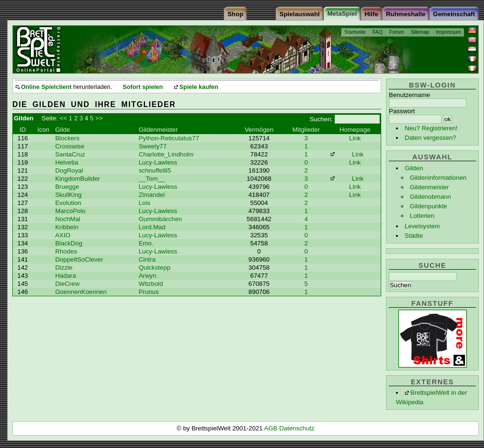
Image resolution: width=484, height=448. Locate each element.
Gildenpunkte (429, 206)
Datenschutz (297, 428)
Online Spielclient (46, 87)
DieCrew (67, 284)
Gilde (63, 130)
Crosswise (70, 146)
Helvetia (67, 162)
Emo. (146, 243)
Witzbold (151, 284)
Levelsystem (422, 226)
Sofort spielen (143, 87)
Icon (44, 130)
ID (23, 130)
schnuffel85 (155, 170)
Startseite (355, 32)
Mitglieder (306, 130)
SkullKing (69, 195)
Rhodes (66, 251)
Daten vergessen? (430, 138)
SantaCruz (70, 154)
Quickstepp (154, 268)
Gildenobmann (430, 197)
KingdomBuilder (78, 179)
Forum (397, 32)
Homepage (355, 130)
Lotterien (422, 216)
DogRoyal (69, 170)
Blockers (67, 138)
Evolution (68, 203)
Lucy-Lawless (158, 162)
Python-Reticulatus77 (169, 138)
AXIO (63, 235)
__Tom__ (152, 179)
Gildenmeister (429, 187)
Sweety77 (153, 146)
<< (63, 118)
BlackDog (69, 243)
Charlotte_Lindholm (166, 154)
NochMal (68, 219)
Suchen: (321, 119)
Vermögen (259, 130)
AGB (272, 428)
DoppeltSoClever (79, 259)
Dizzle (64, 268)
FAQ (378, 32)
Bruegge (67, 187)
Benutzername (410, 95)
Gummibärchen (160, 219)
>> (99, 118)
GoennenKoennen (81, 292)
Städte (414, 236)
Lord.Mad (152, 227)
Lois (144, 203)
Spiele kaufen (199, 87)
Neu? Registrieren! (431, 128)
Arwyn (147, 276)
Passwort (402, 111)
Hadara (66, 276)
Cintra (147, 259)
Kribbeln (67, 227)
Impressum (449, 32)
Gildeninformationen (438, 178)
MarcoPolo (70, 211)
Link (355, 138)
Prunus (148, 292)
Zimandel (152, 195)
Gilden (414, 168)
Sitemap (420, 32)
